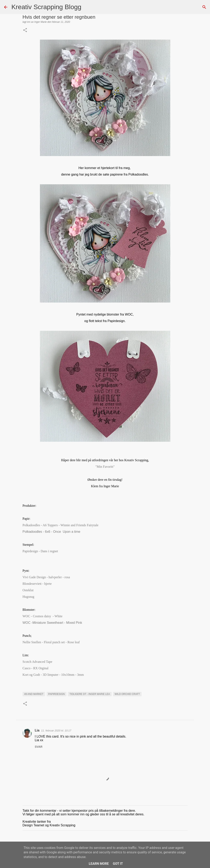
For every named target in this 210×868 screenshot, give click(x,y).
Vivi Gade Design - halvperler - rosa (46, 577)
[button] (25, 30)
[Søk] (87, 7)
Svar (39, 747)
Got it (118, 864)
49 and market (34, 694)
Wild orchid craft (127, 694)
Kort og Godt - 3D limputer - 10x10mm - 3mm (53, 675)
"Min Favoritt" (105, 467)
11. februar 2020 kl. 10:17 (56, 731)
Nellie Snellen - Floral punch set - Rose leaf (51, 642)
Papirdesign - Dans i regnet (41, 551)
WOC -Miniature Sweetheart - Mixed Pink (52, 623)
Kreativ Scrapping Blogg (46, 7)
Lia (37, 730)
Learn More (99, 864)
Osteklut (28, 590)
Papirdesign (57, 694)
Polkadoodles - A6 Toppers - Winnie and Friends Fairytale (61, 525)
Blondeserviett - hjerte (37, 584)
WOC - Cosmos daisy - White (43, 616)
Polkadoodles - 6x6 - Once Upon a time (52, 532)
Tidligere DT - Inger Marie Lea (90, 694)
